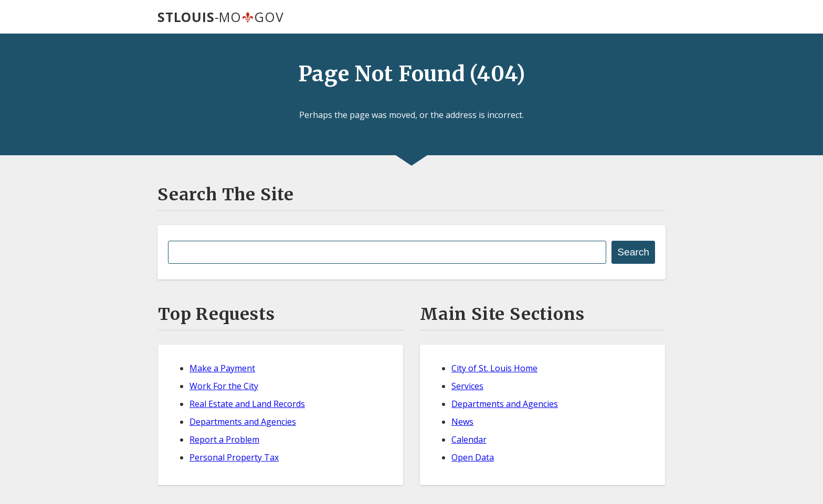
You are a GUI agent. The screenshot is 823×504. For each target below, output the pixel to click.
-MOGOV (220, 17)
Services (467, 386)
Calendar (469, 439)
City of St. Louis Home (494, 368)
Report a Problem (224, 439)
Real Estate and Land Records (247, 404)
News (462, 422)
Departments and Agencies (243, 422)
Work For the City (224, 386)
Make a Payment (222, 368)
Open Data (473, 457)
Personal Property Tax (234, 457)
